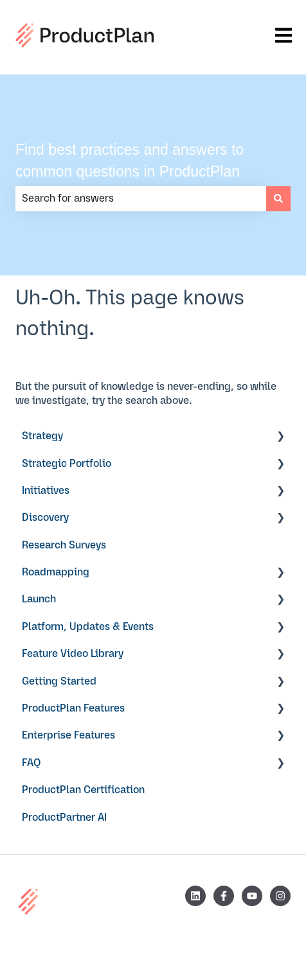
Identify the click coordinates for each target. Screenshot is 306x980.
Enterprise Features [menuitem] (68, 735)
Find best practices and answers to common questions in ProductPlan (130, 161)
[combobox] (141, 198)
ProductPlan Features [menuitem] (73, 708)
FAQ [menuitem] (32, 763)
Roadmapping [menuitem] (56, 572)
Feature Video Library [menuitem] (73, 654)
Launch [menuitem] (39, 599)
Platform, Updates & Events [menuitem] (88, 627)
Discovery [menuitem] (45, 518)
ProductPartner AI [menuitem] (64, 818)
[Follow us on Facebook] (224, 896)
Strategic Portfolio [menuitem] (67, 464)
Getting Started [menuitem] (59, 681)
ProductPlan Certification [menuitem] (83, 790)
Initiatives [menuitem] (46, 491)
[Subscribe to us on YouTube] (252, 896)
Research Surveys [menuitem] (64, 545)
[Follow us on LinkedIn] (195, 896)
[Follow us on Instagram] (280, 896)
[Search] (278, 198)
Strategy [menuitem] (42, 436)
